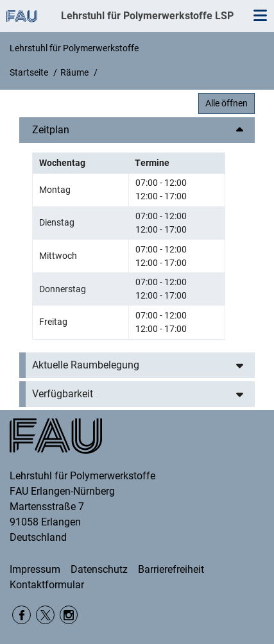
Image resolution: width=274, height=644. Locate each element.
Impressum (35, 569)
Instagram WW (69, 615)
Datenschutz (99, 569)
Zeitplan (51, 130)
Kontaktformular (47, 585)
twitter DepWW (45, 615)
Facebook (21, 615)
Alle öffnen (227, 103)
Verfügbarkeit (63, 394)
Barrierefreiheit (171, 569)
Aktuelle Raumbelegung (86, 365)
